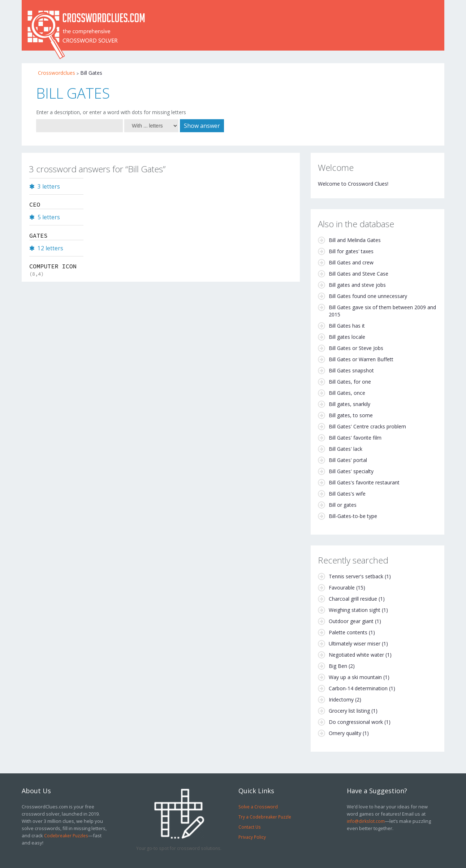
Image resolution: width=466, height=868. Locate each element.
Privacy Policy (252, 837)
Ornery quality (345, 733)
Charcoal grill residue (353, 599)
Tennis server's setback (356, 576)
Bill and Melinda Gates (355, 240)
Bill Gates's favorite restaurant (364, 482)
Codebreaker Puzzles (66, 835)
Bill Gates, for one (350, 382)
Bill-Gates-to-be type (353, 516)
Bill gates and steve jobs (357, 285)
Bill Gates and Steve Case (359, 274)
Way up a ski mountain (355, 677)
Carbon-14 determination (358, 688)
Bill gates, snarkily (349, 404)
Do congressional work (356, 722)
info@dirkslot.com (366, 821)
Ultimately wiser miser (355, 644)
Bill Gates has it (347, 326)
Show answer (202, 126)
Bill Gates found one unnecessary (368, 296)
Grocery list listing (349, 711)
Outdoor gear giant (351, 621)
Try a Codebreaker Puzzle (265, 817)
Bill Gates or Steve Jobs (356, 348)
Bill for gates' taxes (351, 251)
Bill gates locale (347, 337)
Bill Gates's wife (347, 494)
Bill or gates (343, 505)
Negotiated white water (356, 655)
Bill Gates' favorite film (355, 438)
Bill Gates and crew (351, 262)
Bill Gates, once (347, 393)
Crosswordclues (57, 73)
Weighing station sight (355, 610)
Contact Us (250, 827)
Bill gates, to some (351, 415)
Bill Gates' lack (346, 449)
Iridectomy (341, 699)
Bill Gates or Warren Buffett (361, 359)
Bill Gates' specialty (351, 471)
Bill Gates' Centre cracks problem (367, 426)
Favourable (342, 588)
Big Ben (338, 666)
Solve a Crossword (258, 807)
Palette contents (348, 632)
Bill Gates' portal (348, 460)
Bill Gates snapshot (351, 370)
